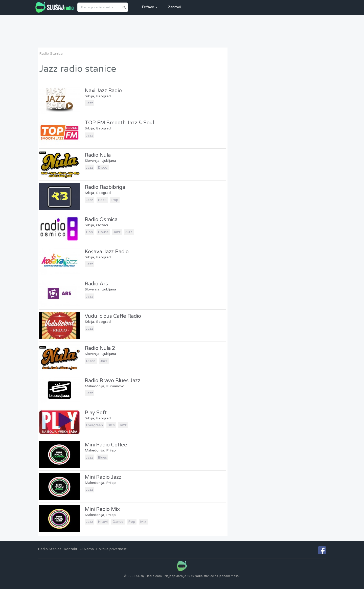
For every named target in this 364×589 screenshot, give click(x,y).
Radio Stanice (51, 53)
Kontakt (71, 549)
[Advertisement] (182, 31)
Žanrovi (174, 7)
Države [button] (150, 7)
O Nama (87, 549)
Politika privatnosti (112, 549)
